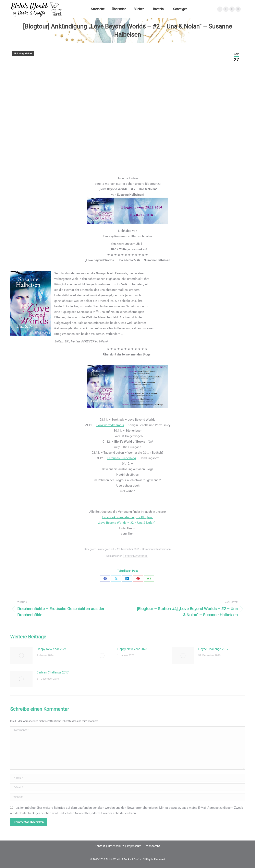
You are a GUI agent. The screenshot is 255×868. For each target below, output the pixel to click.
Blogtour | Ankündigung (136, 556)
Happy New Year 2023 (132, 649)
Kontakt (100, 846)
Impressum (134, 846)
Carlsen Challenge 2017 (53, 672)
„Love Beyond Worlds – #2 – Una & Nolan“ (126, 523)
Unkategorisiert (23, 54)
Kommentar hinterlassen (156, 549)
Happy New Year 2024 (51, 649)
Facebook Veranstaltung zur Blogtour (127, 517)
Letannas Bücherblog (122, 458)
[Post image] (21, 656)
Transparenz (152, 846)
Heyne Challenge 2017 (213, 649)
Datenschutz (116, 846)
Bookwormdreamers (110, 425)
